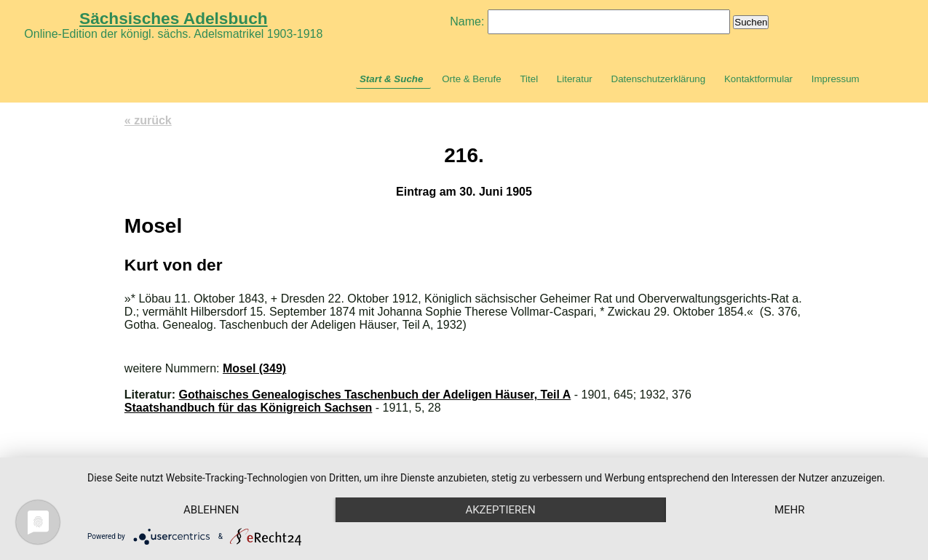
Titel (529, 79)
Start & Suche (391, 79)
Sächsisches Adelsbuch (174, 18)
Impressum (836, 79)
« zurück (148, 120)
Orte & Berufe (472, 79)
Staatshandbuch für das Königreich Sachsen (249, 408)
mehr (790, 510)
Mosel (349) (254, 368)
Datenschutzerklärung (659, 79)
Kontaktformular (758, 79)
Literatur (575, 79)
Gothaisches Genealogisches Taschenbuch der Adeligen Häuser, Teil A (375, 395)
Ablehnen (211, 510)
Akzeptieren (500, 510)
